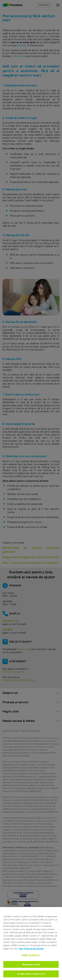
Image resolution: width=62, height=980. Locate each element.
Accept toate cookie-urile (31, 974)
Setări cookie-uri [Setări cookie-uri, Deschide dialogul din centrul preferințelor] (31, 955)
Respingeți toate (31, 964)
